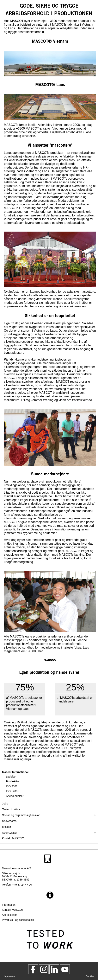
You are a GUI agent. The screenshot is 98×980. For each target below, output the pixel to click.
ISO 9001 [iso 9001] (12, 786)
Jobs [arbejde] (5, 804)
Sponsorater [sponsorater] (9, 833)
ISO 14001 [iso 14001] (12, 791)
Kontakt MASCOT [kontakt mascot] (13, 838)
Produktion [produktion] (13, 781)
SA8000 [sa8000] (50, 660)
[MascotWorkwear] (33, 969)
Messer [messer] (7, 827)
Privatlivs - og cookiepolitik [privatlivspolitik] (18, 920)
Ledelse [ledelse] (11, 777)
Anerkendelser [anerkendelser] (15, 796)
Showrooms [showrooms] (9, 821)
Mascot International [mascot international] (15, 772)
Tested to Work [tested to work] (11, 809)
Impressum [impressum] (10, 976)
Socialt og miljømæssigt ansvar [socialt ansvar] (21, 815)
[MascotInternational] (65, 969)
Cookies (90, 976)
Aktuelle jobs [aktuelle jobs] (10, 915)
